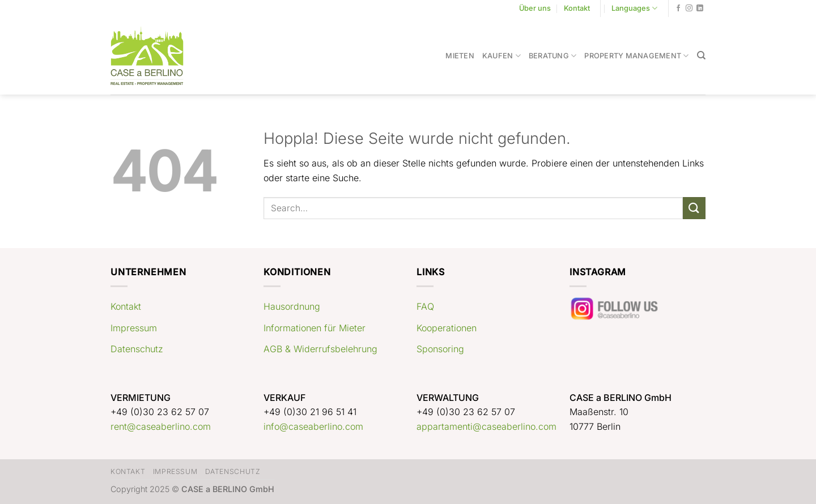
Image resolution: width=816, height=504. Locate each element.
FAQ (425, 306)
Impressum (134, 328)
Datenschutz (137, 349)
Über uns (535, 8)
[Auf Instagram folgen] (689, 8)
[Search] (701, 55)
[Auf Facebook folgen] (678, 8)
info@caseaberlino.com (313, 426)
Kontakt (577, 8)
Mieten (460, 56)
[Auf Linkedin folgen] (700, 8)
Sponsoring (440, 349)
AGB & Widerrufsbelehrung (320, 349)
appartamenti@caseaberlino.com (486, 426)
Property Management (636, 56)
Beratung (553, 56)
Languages (634, 8)
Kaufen (501, 56)
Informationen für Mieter (314, 328)
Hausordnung (292, 306)
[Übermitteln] (694, 208)
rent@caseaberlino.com (161, 426)
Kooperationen (447, 328)
